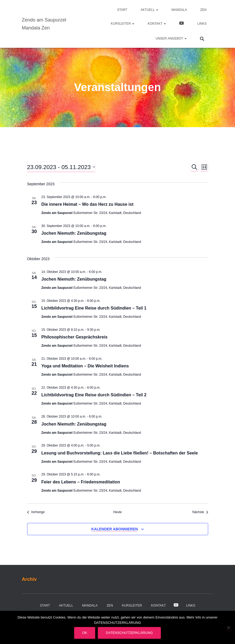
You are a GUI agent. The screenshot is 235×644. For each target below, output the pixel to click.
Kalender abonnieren (114, 529)
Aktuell (149, 10)
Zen (203, 10)
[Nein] (228, 628)
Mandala (179, 10)
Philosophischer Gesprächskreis (75, 337)
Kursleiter (123, 24)
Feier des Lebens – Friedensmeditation (81, 482)
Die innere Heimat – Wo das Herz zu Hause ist (87, 204)
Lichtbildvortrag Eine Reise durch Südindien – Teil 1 (94, 308)
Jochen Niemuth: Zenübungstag (74, 233)
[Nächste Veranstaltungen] (200, 512)
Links (202, 24)
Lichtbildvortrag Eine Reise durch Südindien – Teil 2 (94, 395)
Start (122, 10)
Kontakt (157, 24)
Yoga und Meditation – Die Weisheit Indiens (85, 366)
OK (85, 633)
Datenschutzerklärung (129, 633)
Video (182, 24)
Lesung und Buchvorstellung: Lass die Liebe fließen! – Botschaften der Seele (120, 453)
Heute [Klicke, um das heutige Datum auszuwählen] (117, 512)
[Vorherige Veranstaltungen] (36, 512)
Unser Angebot (171, 38)
